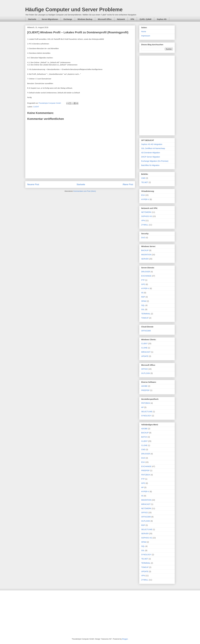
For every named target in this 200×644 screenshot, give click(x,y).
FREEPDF (145, 390)
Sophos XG (162, 19)
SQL (143, 305)
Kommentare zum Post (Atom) (85, 191)
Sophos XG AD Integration (152, 144)
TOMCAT (145, 318)
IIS (142, 293)
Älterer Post (128, 184)
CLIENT (36, 107)
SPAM (144, 301)
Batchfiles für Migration (150, 165)
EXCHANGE (146, 276)
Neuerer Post (33, 184)
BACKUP (145, 250)
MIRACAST (146, 352)
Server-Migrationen (50, 19)
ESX (143, 195)
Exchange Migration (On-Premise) (155, 161)
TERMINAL (146, 314)
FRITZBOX (146, 403)
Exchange (68, 19)
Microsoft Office (105, 19)
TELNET (145, 182)
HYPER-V (145, 199)
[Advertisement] (157, 95)
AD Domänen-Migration (151, 153)
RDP (143, 297)
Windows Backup (85, 19)
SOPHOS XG (147, 216)
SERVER (145, 259)
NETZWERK (146, 212)
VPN (132, 19)
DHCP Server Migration (151, 157)
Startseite (32, 19)
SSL (143, 309)
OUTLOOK (146, 373)
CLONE (144, 348)
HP (142, 407)
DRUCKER (146, 272)
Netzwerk (121, 19)
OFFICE (144, 369)
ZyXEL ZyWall (145, 19)
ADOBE (144, 386)
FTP (143, 280)
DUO (143, 238)
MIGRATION (146, 255)
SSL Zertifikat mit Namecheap (153, 148)
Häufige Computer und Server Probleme (74, 9)
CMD (143, 178)
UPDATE (145, 356)
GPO (143, 284)
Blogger (125, 639)
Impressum (146, 36)
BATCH (144, 437)
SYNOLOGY (146, 416)
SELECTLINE (147, 412)
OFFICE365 (146, 331)
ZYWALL (145, 225)
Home (144, 32)
